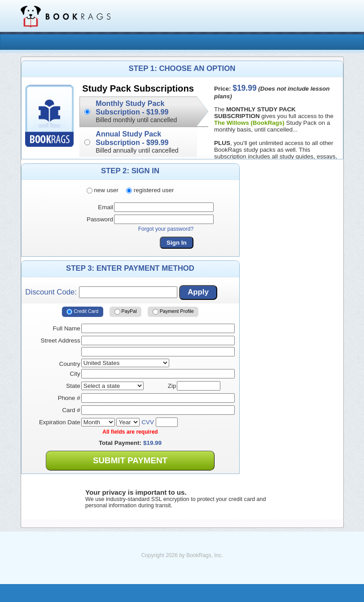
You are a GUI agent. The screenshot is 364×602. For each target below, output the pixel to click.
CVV (148, 422)
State (73, 386)
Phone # (69, 398)
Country (70, 364)
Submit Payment (130, 460)
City (75, 374)
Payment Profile (173, 312)
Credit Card (82, 312)
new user (103, 190)
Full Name (67, 328)
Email (105, 207)
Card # (71, 410)
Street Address (61, 341)
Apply (198, 292)
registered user (150, 190)
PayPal (126, 312)
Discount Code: (101, 292)
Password (100, 219)
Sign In (177, 243)
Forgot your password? (166, 229)
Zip (172, 386)
